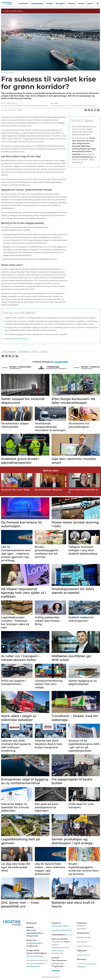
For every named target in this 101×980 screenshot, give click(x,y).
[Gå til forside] (7, 3)
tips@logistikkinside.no (20, 339)
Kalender (72, 3)
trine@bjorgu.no (58, 950)
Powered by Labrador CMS (50, 977)
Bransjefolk (60, 3)
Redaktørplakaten (33, 966)
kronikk (44, 352)
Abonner (81, 3)
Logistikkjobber (37, 3)
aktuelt (35, 352)
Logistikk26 (23, 3)
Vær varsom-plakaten (35, 963)
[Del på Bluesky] (98, 110)
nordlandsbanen (9, 352)
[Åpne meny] (3, 10)
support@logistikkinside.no (62, 930)
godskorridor (24, 352)
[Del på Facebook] (86, 110)
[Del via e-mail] (92, 110)
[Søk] (98, 3)
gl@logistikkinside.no (35, 933)
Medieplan (56, 970)
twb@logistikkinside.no (35, 956)
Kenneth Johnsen (83, 955)
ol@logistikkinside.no (35, 943)
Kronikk (50, 3)
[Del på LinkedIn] (89, 110)
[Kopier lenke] (95, 110)
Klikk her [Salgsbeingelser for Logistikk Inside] (69, 935)
